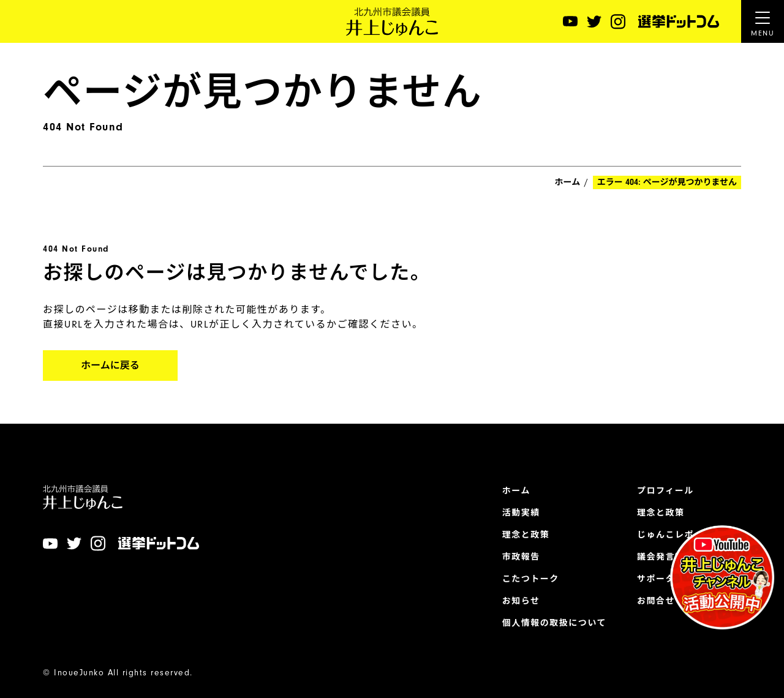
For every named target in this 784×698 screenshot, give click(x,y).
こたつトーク (531, 579)
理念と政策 (526, 535)
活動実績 (521, 513)
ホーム (568, 182)
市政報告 (521, 557)
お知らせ (521, 601)
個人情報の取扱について (554, 623)
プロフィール (665, 491)
